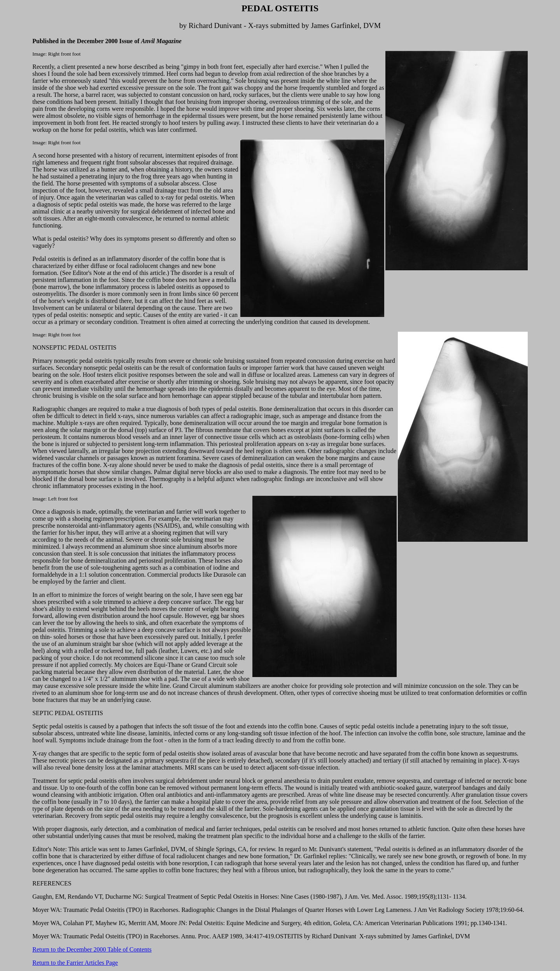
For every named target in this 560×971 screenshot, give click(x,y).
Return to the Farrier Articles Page (75, 963)
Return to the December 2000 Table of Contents (92, 949)
